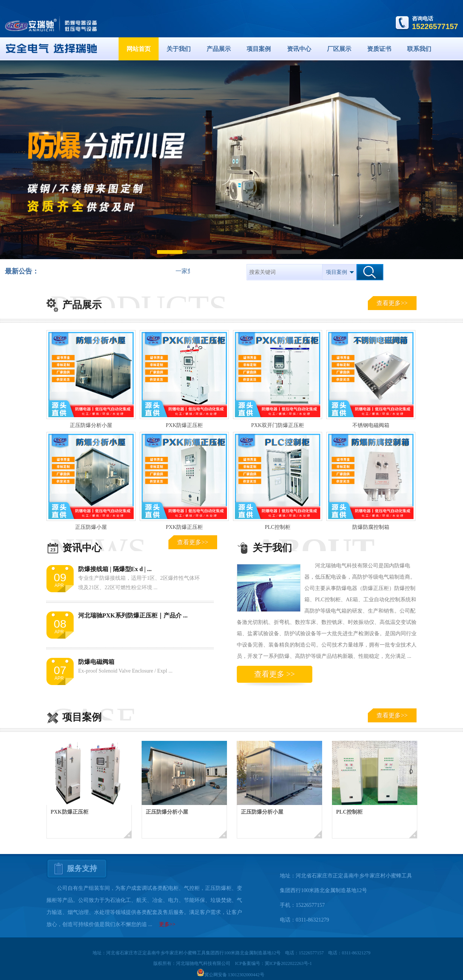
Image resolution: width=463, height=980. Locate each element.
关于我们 (179, 49)
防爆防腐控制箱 (371, 527)
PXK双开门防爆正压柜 (278, 425)
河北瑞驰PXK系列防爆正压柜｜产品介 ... (133, 615)
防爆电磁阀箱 (96, 662)
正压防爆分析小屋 (91, 425)
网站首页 (139, 49)
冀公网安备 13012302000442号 (231, 975)
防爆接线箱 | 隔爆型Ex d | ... (115, 569)
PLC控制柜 (278, 527)
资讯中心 (299, 49)
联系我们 (419, 49)
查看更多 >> (275, 674)
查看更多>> (392, 303)
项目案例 (259, 49)
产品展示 (219, 49)
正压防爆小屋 (91, 527)
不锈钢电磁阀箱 (371, 425)
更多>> (167, 924)
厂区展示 (339, 49)
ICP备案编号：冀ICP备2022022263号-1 (273, 963)
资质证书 (379, 49)
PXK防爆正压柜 (184, 425)
